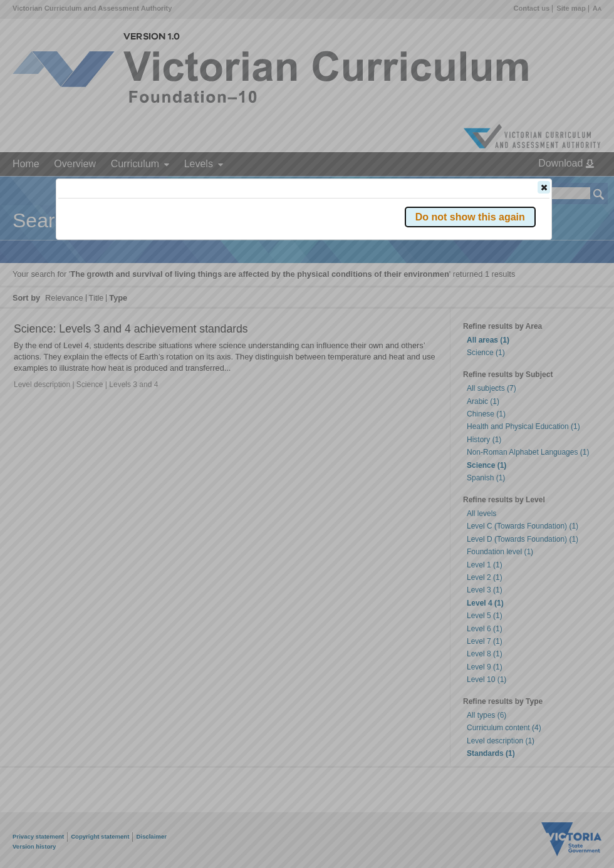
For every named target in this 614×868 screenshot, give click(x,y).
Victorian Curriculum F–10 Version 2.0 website (201, 258)
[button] (544, 187)
